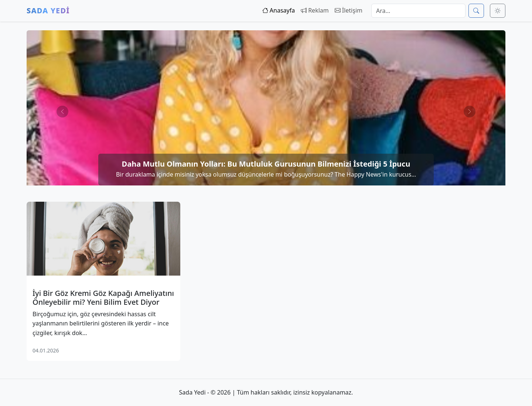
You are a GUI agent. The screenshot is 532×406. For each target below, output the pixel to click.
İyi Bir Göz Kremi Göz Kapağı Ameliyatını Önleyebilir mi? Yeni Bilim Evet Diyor (103, 298)
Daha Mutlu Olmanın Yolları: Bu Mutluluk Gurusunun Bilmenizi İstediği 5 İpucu (266, 164)
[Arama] (418, 11)
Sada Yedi (48, 11)
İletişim (349, 10)
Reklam (315, 10)
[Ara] (476, 11)
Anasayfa (279, 10)
